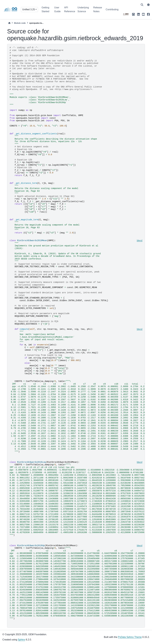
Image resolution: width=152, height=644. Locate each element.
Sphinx (21, 640)
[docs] (140, 241)
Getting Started (45, 9)
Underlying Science (83, 9)
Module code (20, 23)
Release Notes (98, 9)
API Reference (70, 9)
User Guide (57, 9)
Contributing (112, 9)
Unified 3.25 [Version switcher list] (29, 9)
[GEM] (126, 14)
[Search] (142, 5)
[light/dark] (148, 5)
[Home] (9, 23)
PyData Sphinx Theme (130, 637)
